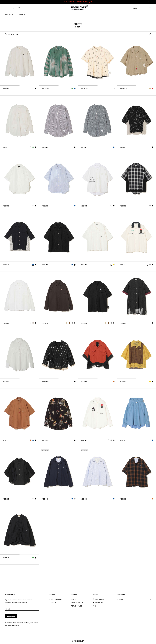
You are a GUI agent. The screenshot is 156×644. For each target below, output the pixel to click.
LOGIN (135, 8)
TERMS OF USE (76, 606)
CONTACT (52, 603)
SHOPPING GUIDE (55, 599)
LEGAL (73, 599)
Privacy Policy (15, 625)
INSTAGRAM (100, 599)
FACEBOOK (99, 603)
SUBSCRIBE (11, 616)
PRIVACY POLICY (77, 603)
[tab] (10, 86)
